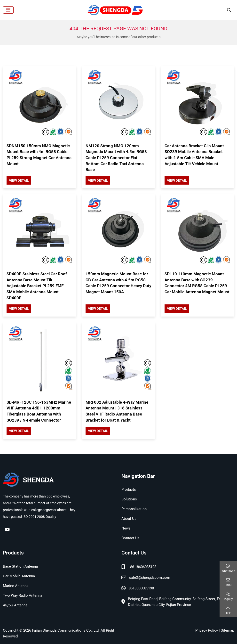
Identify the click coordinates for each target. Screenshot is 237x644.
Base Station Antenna (20, 566)
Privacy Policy (207, 630)
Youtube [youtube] (7, 529)
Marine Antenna (16, 586)
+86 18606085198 (142, 567)
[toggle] (8, 10)
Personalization (134, 509)
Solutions (129, 499)
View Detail (19, 180)
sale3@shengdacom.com (150, 578)
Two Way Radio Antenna (23, 595)
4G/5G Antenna (15, 605)
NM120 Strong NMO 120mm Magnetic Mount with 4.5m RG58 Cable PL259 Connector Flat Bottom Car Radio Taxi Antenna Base (116, 158)
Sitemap (227, 630)
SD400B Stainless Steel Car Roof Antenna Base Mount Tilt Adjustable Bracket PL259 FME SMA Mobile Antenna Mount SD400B (37, 286)
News (126, 528)
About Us (129, 519)
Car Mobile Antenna (19, 576)
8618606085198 (141, 588)
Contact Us (130, 538)
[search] (228, 10)
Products (129, 489)
